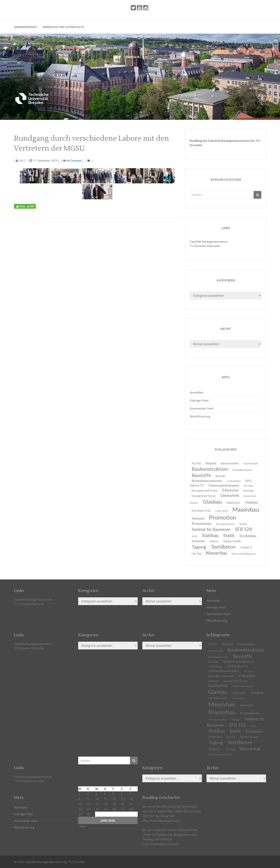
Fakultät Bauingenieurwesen (209, 241)
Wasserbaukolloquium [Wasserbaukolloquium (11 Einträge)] (244, 554)
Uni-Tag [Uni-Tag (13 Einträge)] (196, 554)
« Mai (82, 826)
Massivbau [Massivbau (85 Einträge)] (246, 509)
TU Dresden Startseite (205, 246)
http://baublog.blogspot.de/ (161, 820)
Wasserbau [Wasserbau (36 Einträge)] (216, 553)
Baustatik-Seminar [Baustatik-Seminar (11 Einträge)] (242, 470)
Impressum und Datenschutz (63, 27)
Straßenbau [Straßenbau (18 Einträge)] (248, 536)
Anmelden (196, 392)
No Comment (72, 161)
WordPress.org (200, 416)
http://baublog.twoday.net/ (161, 844)
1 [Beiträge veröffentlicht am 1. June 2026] (79, 794)
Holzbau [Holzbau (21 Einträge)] (257, 693)
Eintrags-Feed (199, 400)
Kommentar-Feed (202, 408)
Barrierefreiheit (26, 27)
